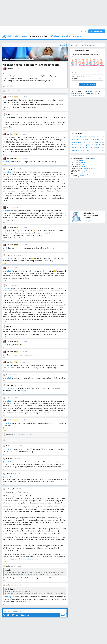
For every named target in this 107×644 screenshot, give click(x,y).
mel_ (6, 100)
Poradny (66, 36)
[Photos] (8, 615)
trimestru (93, 159)
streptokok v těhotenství (92, 174)
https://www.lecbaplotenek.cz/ (28, 559)
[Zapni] (63, 45)
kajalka (7, 365)
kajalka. (24, 391)
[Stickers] (13, 615)
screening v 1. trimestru (84, 172)
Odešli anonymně (23, 615)
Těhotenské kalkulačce (77, 95)
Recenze (77, 36)
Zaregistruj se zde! (97, 31)
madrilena (8, 423)
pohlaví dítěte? (83, 166)
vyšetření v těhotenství (89, 168)
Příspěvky (54, 36)
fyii (5, 355)
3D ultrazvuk (84, 170)
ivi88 (6, 248)
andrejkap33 (9, 597)
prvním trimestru (82, 161)
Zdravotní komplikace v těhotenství (22, 59)
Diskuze (6, 59)
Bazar (24, 36)
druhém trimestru (82, 162)
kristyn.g (7, 137)
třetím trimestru (82, 164)
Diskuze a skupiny (38, 36)
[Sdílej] (10, 86)
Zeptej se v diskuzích (91, 221)
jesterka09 (8, 172)
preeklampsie (84, 176)
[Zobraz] (28, 91)
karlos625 (8, 477)
